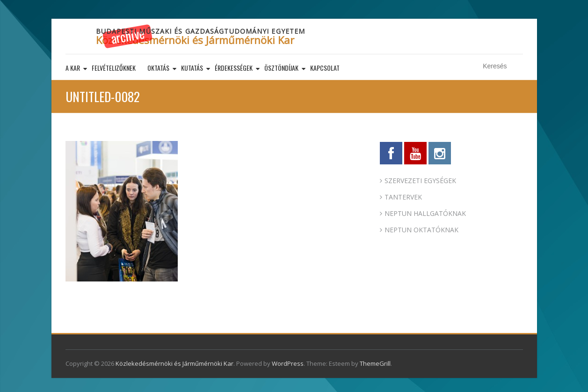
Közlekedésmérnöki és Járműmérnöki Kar (195, 40)
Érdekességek (234, 68)
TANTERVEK (403, 197)
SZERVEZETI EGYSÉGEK (420, 181)
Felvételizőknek (114, 68)
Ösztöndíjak (281, 68)
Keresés (517, 66)
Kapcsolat (325, 68)
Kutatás (192, 68)
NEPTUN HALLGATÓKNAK (425, 213)
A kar (73, 68)
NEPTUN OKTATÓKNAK (421, 230)
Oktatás (158, 68)
